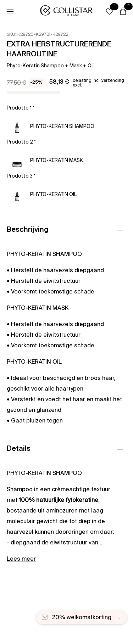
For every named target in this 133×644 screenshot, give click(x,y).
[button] (110, 11)
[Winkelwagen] (123, 12)
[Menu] (10, 12)
